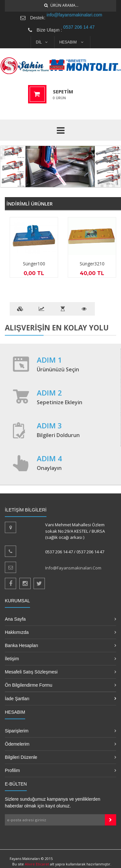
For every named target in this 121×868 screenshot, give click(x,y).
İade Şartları (17, 699)
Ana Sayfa (15, 619)
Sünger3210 (92, 264)
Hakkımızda (17, 632)
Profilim (12, 770)
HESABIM (71, 42)
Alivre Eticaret (37, 864)
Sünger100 (34, 264)
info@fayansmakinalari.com (75, 15)
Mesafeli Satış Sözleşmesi (31, 672)
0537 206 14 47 (79, 27)
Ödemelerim (17, 744)
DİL (42, 42)
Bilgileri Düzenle (21, 757)
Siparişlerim (17, 731)
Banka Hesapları (22, 645)
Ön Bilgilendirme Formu (29, 685)
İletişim (12, 659)
